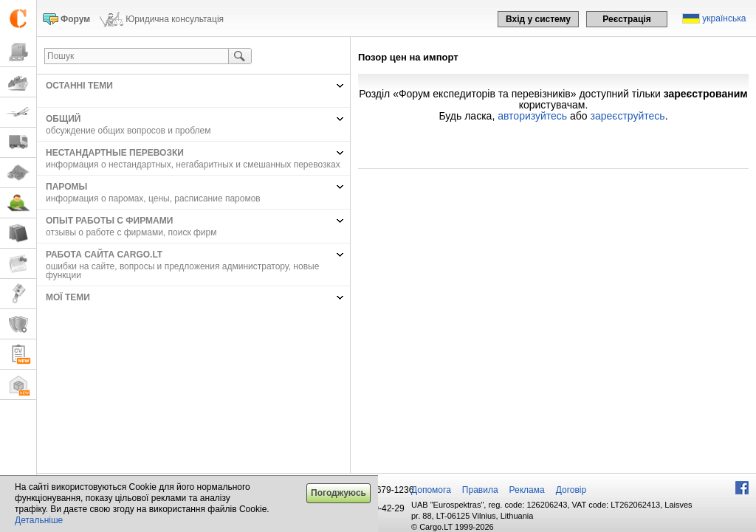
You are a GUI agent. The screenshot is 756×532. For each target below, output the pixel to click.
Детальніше (39, 520)
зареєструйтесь (628, 116)
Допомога (431, 490)
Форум (75, 19)
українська (724, 18)
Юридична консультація (175, 19)
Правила (480, 490)
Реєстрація (626, 19)
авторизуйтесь (532, 116)
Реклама (527, 490)
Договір (571, 490)
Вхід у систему (538, 19)
